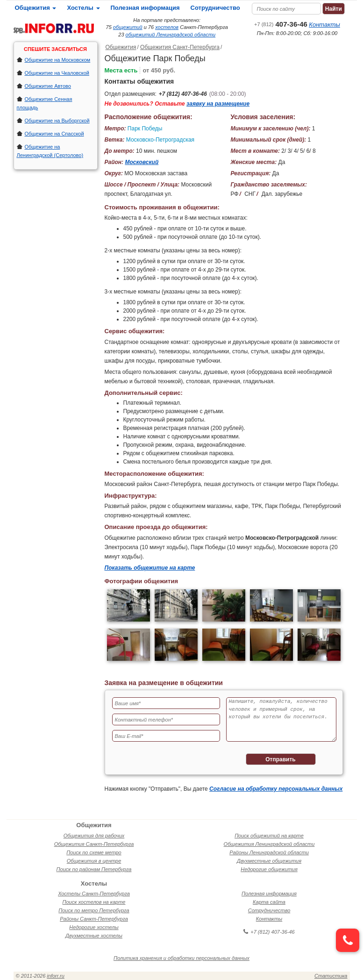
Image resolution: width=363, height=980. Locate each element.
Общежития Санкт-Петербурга (180, 47)
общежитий (128, 27)
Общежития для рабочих (94, 836)
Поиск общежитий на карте (269, 836)
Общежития (36, 8)
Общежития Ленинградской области (269, 844)
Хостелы (83, 8)
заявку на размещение (218, 104)
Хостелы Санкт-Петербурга (94, 894)
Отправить (280, 759)
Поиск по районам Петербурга (94, 869)
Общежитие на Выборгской (57, 121)
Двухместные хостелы (94, 936)
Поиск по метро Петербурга (94, 910)
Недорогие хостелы (94, 927)
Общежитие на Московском (58, 60)
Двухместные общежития (269, 861)
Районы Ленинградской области (269, 852)
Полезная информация (145, 8)
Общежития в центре (94, 861)
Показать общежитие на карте (150, 568)
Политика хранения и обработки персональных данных (181, 958)
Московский (142, 162)
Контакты (324, 25)
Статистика (331, 976)
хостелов (167, 27)
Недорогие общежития (269, 869)
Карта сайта (269, 902)
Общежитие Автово (48, 86)
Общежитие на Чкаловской (57, 73)
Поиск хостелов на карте (94, 902)
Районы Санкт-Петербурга (94, 919)
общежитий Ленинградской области (171, 35)
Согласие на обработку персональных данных (276, 789)
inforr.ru (56, 976)
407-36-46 (281, 24)
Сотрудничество (215, 8)
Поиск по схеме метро (94, 852)
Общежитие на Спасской (54, 134)
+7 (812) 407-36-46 (183, 94)
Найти (334, 9)
